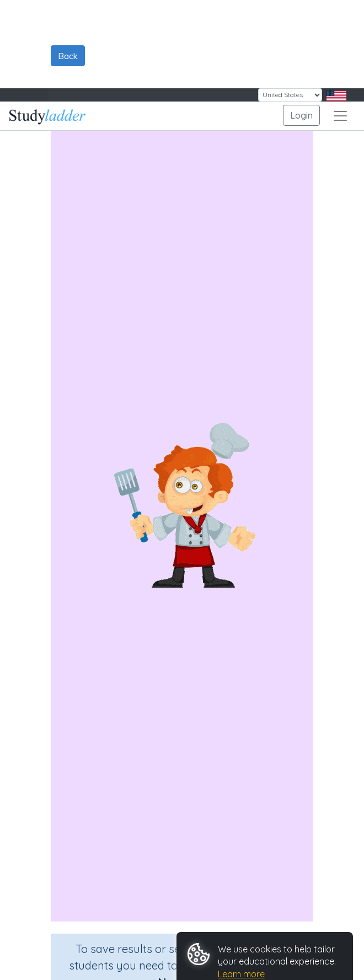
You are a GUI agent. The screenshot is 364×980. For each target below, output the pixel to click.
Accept (210, 920)
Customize (218, 947)
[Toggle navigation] (340, 28)
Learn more (241, 886)
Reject (259, 920)
